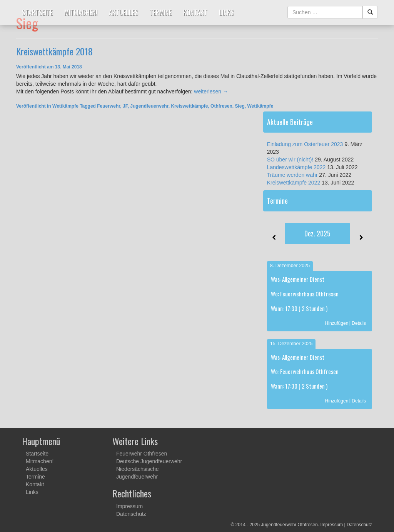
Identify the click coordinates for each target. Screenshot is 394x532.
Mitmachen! (81, 12)
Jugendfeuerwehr (149, 106)
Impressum (129, 506)
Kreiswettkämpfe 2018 (54, 51)
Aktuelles (124, 12)
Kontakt (195, 12)
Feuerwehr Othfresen (142, 454)
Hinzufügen (337, 323)
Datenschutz (131, 514)
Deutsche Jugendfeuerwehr (149, 461)
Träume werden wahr (292, 175)
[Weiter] (361, 238)
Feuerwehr (109, 106)
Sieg (240, 106)
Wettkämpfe (65, 106)
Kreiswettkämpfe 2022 (294, 183)
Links (226, 12)
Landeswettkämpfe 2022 (296, 167)
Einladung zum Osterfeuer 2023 (305, 144)
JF (125, 106)
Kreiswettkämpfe (189, 106)
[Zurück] (274, 238)
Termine (161, 12)
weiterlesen (211, 91)
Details (359, 323)
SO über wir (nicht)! (290, 160)
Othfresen (221, 106)
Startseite (37, 12)
